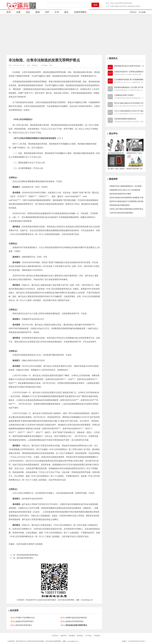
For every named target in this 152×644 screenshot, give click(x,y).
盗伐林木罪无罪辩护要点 (75, 621)
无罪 (60, 102)
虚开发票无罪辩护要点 (25, 558)
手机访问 (133, 12)
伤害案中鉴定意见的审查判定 (76, 618)
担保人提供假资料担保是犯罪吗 (121, 3)
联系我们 (80, 636)
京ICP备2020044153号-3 (137, 641)
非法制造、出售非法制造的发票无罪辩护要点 (44, 60)
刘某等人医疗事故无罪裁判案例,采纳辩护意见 (126, 209)
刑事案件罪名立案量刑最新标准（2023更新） (126, 186)
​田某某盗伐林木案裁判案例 (119, 205)
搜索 (95, 5)
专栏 (46, 12)
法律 (90, 247)
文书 (108, 6)
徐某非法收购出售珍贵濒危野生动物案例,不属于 (127, 198)
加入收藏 (142, 12)
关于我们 (89, 636)
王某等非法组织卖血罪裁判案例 (121, 213)
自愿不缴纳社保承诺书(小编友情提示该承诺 (125, 6)
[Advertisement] (76, 35)
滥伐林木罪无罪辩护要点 (24, 621)
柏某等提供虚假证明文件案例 (120, 194)
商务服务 (72, 636)
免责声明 (63, 636)
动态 (26, 12)
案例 (36, 12)
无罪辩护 (14, 110)
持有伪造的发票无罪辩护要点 (28, 555)
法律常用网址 (79, 12)
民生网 (23, 544)
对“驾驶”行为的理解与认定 (25, 618)
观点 (108, 3)
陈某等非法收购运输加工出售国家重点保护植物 (127, 201)
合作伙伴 (55, 636)
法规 (17, 12)
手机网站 (97, 636)
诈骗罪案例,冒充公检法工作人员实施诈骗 (125, 190)
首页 (9, 12)
